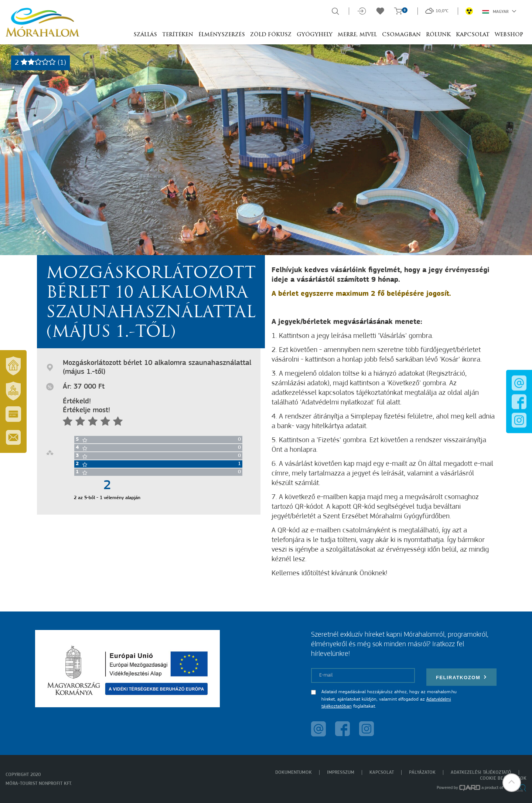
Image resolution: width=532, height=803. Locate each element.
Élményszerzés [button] (222, 35)
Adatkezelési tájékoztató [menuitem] (481, 772)
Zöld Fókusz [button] (271, 35)
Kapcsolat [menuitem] (382, 772)
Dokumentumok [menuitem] (294, 772)
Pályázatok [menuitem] (422, 772)
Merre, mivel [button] (357, 35)
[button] (512, 783)
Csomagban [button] (401, 35)
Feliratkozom (461, 677)
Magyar (499, 11)
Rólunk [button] (438, 35)
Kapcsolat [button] (473, 35)
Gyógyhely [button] (315, 35)
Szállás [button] (145, 35)
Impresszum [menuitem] (341, 772)
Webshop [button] (509, 35)
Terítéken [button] (178, 35)
